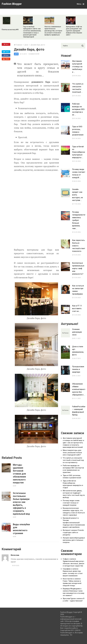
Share (6, 55)
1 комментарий (34, 54)
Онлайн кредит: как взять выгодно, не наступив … (77, 195)
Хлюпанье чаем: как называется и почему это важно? (73, 593)
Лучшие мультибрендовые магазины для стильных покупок (74, 540)
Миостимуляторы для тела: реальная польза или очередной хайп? (72, 453)
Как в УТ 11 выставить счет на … (77, 308)
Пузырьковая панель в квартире (78, 369)
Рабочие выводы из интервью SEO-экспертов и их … (79, 109)
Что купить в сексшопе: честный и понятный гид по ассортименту (73, 460)
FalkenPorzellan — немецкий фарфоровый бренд (79, 411)
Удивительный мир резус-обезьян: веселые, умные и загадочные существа (74, 564)
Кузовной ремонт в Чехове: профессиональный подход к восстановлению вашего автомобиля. (74, 523)
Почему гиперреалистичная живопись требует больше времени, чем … (79, 220)
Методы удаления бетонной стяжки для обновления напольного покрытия (19, 474)
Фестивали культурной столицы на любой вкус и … (77, 67)
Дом (26, 45)
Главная (19, 45)
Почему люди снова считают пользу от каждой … (79, 173)
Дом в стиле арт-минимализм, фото (78, 351)
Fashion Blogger (12, 4)
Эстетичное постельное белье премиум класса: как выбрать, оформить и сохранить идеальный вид (21, 503)
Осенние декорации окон (77, 332)
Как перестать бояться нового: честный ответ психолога (79, 246)
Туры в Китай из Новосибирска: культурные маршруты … (79, 152)
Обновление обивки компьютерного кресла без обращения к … (79, 389)
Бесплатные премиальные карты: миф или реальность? (78, 268)
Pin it (6, 44)
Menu (79, 4)
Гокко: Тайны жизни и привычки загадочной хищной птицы (72, 583)
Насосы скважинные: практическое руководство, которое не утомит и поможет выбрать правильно (53, 31)
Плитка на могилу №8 (10, 30)
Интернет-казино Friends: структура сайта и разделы (73, 532)
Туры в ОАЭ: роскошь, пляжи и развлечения (78, 131)
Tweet (6, 52)
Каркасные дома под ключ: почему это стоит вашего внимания (73, 573)
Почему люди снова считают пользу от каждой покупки (71, 503)
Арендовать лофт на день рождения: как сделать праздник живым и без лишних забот (74, 31)
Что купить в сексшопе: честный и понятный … (78, 88)
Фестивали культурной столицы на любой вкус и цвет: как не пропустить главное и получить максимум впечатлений (73, 443)
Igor (14, 486)
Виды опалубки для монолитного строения (21, 529)
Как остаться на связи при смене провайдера (78, 290)
